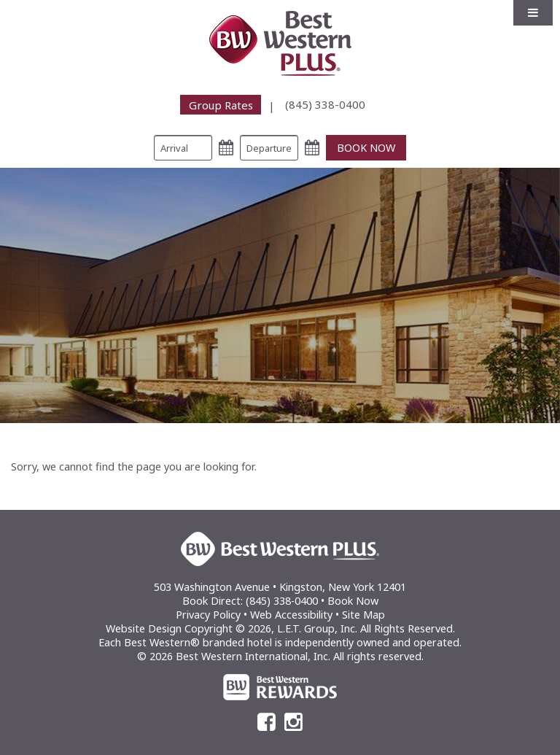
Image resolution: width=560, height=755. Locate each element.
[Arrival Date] (183, 148)
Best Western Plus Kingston (280, 43)
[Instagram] (293, 722)
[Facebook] (267, 722)
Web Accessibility (291, 615)
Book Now (353, 601)
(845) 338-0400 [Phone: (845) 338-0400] (325, 104)
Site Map (363, 615)
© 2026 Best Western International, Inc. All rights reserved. (280, 656)
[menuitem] (231, 105)
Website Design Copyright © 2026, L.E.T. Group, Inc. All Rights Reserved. (280, 628)
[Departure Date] (269, 148)
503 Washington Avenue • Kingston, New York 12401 (280, 587)
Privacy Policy (208, 615)
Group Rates (221, 104)
